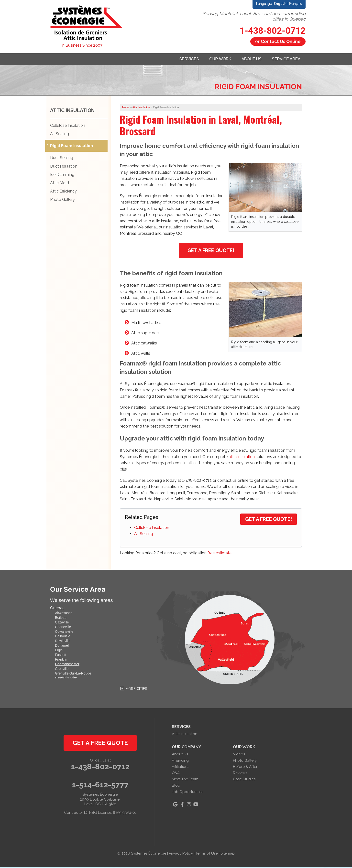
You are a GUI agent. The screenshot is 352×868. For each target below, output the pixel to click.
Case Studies (244, 780)
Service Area (284, 59)
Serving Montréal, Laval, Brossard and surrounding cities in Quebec (254, 16)
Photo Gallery (62, 201)
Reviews (240, 774)
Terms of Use (207, 855)
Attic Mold (60, 184)
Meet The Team (185, 780)
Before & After (245, 768)
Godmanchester (67, 665)
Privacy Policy (181, 855)
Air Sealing (144, 535)
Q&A (176, 774)
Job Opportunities (187, 793)
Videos (239, 755)
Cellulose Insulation (152, 529)
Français (296, 4)
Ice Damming (62, 176)
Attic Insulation (72, 111)
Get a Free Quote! (211, 251)
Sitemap (228, 855)
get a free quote (100, 744)
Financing (180, 761)
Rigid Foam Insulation (71, 147)
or (278, 41)
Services (174, 59)
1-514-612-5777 (100, 786)
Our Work (209, 59)
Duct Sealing (62, 159)
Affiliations (181, 768)
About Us (245, 59)
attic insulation (242, 458)
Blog (176, 786)
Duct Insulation (64, 167)
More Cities (136, 690)
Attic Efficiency (63, 192)
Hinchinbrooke (66, 679)
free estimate (220, 554)
